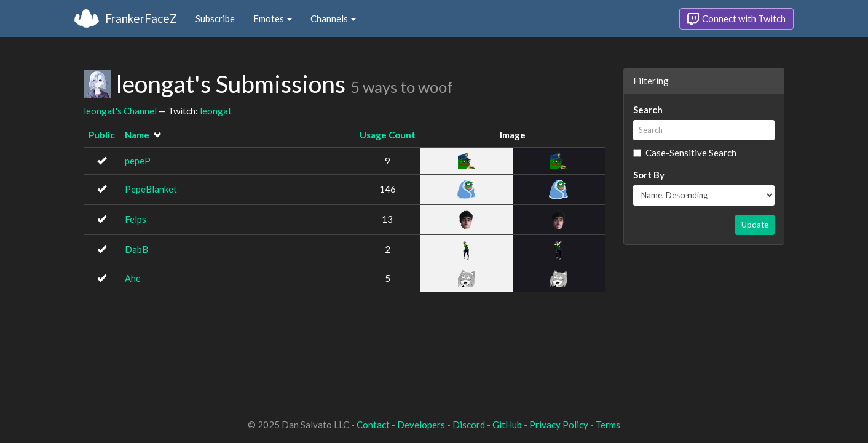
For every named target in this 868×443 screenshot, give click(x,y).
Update (755, 225)
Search (648, 110)
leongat (216, 111)
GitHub (507, 425)
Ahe (133, 278)
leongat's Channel (120, 111)
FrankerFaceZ (141, 18)
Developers (421, 425)
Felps (136, 219)
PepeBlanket (151, 189)
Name (137, 135)
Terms (608, 425)
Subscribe (215, 18)
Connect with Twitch (736, 19)
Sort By (649, 175)
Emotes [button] (273, 18)
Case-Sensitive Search (685, 153)
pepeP (138, 161)
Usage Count (388, 135)
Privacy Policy (559, 425)
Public (102, 135)
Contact (373, 425)
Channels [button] (333, 18)
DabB (136, 249)
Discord (469, 425)
